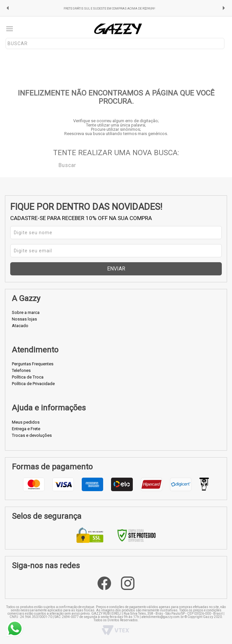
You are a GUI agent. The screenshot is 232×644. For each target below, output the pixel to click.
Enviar (116, 269)
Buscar (54, 165)
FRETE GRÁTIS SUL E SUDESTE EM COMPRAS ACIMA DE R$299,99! (109, 9)
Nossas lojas (24, 319)
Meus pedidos (26, 422)
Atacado (20, 326)
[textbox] (115, 43)
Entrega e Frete (26, 429)
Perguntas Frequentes (33, 364)
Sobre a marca (26, 312)
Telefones (21, 370)
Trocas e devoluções (32, 435)
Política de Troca (28, 377)
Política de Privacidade (33, 384)
